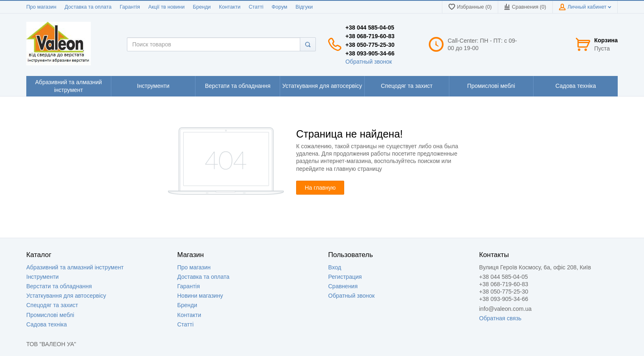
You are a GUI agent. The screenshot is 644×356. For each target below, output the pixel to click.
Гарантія (130, 7)
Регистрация (345, 277)
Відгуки (304, 7)
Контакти (230, 7)
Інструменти (43, 277)
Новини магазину (200, 296)
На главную (320, 188)
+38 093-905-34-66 (370, 53)
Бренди (202, 7)
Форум (279, 7)
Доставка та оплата (88, 7)
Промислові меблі (50, 315)
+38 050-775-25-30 (370, 45)
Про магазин (41, 7)
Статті (256, 7)
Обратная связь (500, 318)
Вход (335, 267)
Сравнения (343, 286)
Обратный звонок (369, 62)
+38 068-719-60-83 (370, 36)
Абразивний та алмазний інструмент (75, 267)
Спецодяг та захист (52, 305)
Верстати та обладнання (59, 286)
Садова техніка (47, 324)
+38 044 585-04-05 (370, 28)
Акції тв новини (167, 7)
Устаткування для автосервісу (66, 296)
